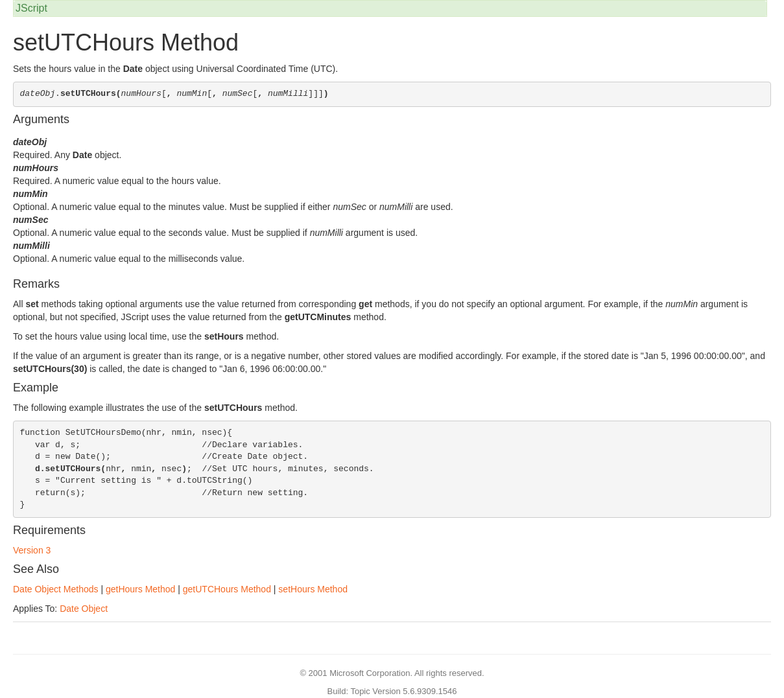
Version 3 (32, 550)
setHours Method (313, 589)
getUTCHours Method (227, 589)
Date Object (84, 609)
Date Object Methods (56, 589)
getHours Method (140, 589)
